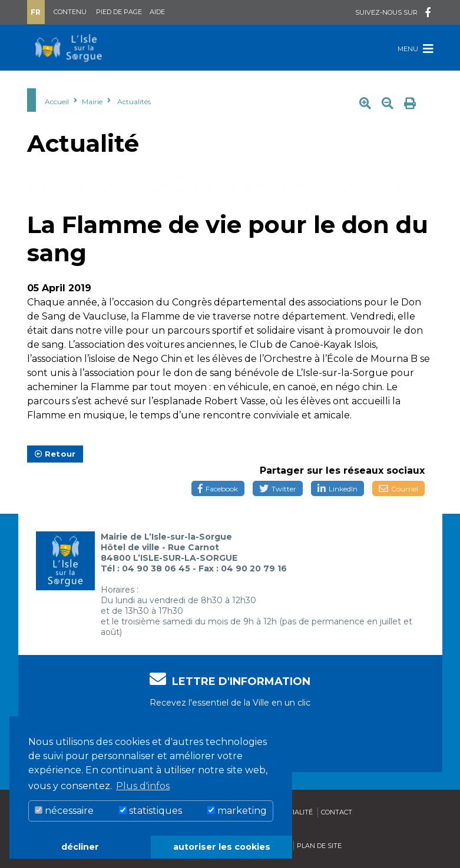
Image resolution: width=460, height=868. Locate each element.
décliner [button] (80, 847)
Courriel (398, 489)
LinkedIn (337, 489)
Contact (337, 812)
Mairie (92, 102)
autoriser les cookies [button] (222, 847)
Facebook (218, 489)
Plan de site (319, 846)
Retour (55, 454)
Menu (416, 49)
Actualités (134, 102)
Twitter (278, 489)
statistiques (150, 811)
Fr (36, 12)
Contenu (70, 12)
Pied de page (119, 12)
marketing (237, 811)
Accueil (57, 102)
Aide (157, 12)
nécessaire (64, 811)
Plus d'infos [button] (143, 786)
